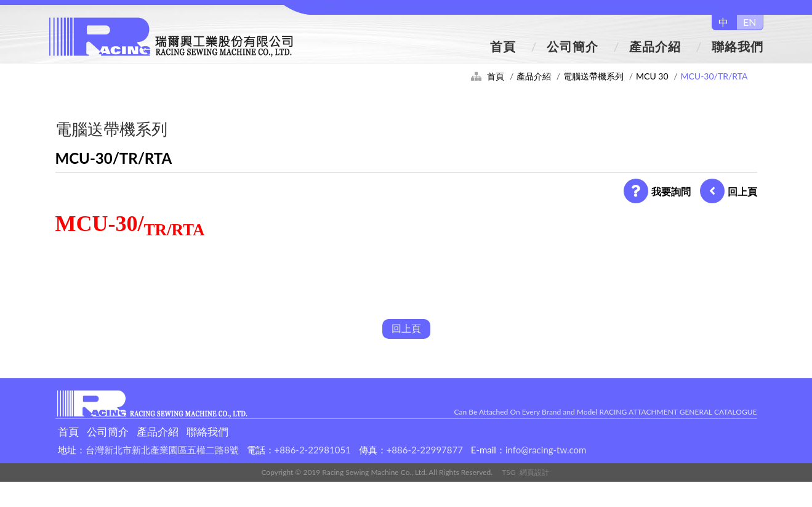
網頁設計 (534, 472)
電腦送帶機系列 (593, 76)
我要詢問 (657, 191)
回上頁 (729, 191)
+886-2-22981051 (313, 450)
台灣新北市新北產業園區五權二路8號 (162, 450)
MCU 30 (652, 76)
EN (750, 22)
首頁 (503, 46)
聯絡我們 (738, 46)
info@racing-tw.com (546, 450)
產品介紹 (655, 46)
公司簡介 (573, 46)
